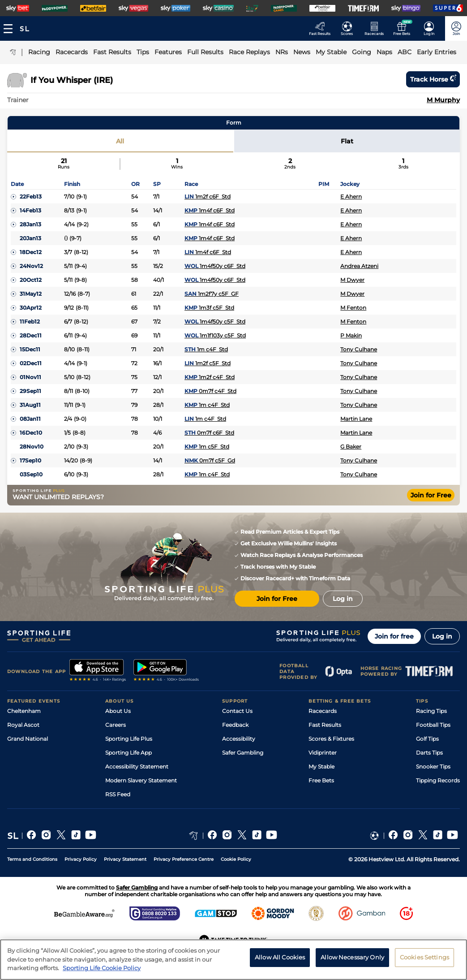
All (120, 141)
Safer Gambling (243, 753)
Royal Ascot (23, 725)
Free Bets (321, 780)
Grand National (28, 739)
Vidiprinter (323, 753)
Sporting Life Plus (129, 739)
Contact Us (237, 711)
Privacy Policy (81, 859)
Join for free (394, 636)
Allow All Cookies (280, 959)
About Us (118, 711)
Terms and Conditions (32, 859)
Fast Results (325, 725)
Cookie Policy (236, 859)
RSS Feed (118, 794)
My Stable (321, 766)
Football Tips (433, 725)
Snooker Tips (433, 766)
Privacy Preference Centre (184, 859)
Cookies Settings (424, 959)
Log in (442, 636)
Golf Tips (427, 739)
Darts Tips (429, 753)
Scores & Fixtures (331, 739)
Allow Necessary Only (352, 959)
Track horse (433, 79)
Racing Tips (431, 711)
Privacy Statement (125, 859)
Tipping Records (438, 780)
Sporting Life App (129, 753)
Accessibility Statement (137, 766)
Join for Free (431, 495)
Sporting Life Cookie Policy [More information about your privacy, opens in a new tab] (102, 970)
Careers (116, 725)
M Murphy (443, 100)
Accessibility (239, 739)
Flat (347, 141)
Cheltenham (24, 711)
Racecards (323, 711)
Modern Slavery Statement (141, 780)
